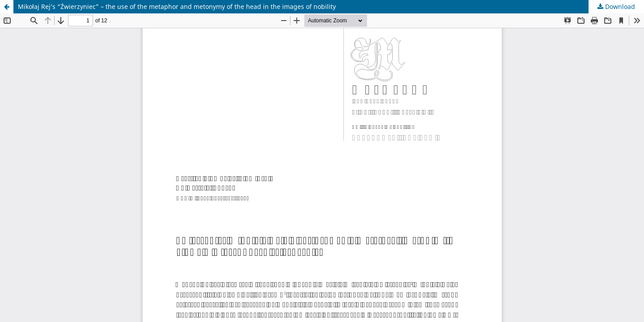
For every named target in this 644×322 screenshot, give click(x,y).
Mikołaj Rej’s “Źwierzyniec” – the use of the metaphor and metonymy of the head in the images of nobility (177, 6)
